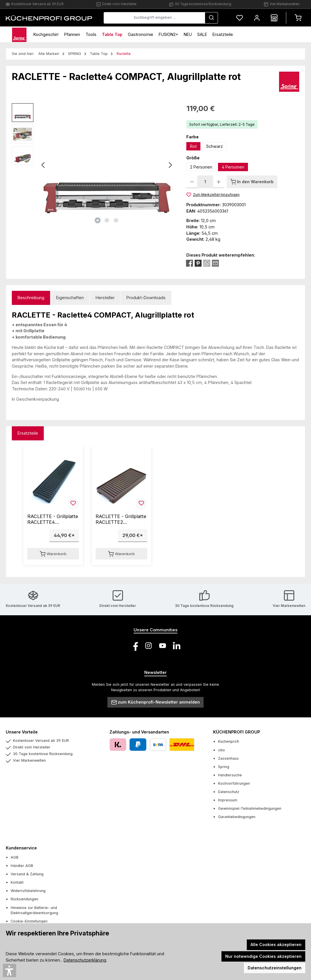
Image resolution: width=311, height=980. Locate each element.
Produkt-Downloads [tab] (146, 298)
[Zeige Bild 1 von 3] (98, 220)
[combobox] (154, 18)
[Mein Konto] (257, 18)
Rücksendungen (24, 899)
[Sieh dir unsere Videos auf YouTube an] (163, 646)
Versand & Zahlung (27, 874)
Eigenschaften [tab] (70, 298)
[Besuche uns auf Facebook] (134, 646)
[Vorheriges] (43, 165)
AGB (15, 857)
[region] (93, 165)
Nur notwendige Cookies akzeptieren (263, 956)
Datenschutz (229, 792)
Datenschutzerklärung (85, 960)
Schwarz (215, 146)
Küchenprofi (228, 741)
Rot (193, 146)
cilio (221, 750)
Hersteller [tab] (105, 298)
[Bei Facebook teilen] (189, 263)
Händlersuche (230, 775)
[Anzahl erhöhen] (219, 182)
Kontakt (17, 882)
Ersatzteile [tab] (28, 433)
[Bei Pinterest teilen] (198, 263)
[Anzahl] (205, 182)
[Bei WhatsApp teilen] (207, 263)
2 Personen (201, 167)
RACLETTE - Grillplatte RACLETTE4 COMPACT (53, 519)
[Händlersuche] (274, 18)
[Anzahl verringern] (192, 182)
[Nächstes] (170, 165)
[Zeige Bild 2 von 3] (107, 220)
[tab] (31, 298)
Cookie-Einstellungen (29, 921)
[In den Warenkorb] (252, 182)
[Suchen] (211, 18)
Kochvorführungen (234, 783)
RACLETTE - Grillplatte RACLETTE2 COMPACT (121, 519)
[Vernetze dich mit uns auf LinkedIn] (177, 646)
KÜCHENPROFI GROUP (237, 732)
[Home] (19, 34)
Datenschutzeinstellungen (275, 968)
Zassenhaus (228, 758)
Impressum (228, 800)
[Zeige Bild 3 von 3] (116, 220)
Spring (224, 767)
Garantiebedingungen (237, 817)
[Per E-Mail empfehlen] (215, 263)
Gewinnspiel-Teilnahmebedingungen (250, 808)
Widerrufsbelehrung (28, 891)
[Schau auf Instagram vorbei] (148, 646)
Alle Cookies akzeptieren (276, 944)
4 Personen (233, 167)
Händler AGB (22, 866)
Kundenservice (21, 848)
